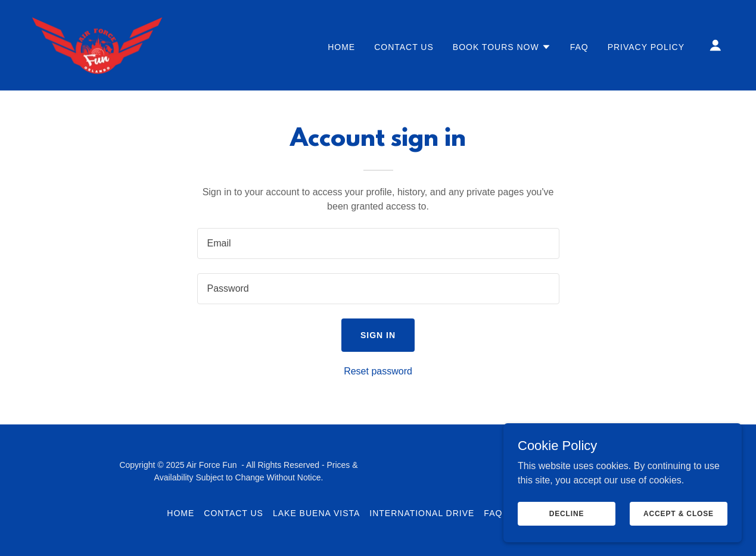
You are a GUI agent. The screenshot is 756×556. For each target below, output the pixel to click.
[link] (97, 44)
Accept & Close (679, 513)
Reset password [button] (378, 371)
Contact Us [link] (404, 47)
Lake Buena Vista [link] (316, 513)
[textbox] (378, 243)
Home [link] (341, 47)
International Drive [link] (422, 513)
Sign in (378, 335)
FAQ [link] (579, 47)
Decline (567, 513)
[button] (502, 47)
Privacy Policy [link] (646, 47)
